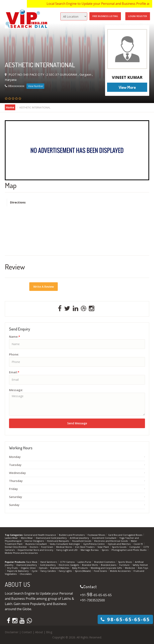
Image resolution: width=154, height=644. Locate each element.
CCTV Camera (68, 562)
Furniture (125, 565)
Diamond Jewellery (27, 565)
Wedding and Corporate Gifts (107, 568)
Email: (14, 372)
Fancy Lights (66, 571)
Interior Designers (34, 541)
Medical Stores (64, 547)
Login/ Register (138, 16)
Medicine (130, 568)
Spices (105, 550)
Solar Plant (103, 547)
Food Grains (101, 571)
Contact (27, 632)
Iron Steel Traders (85, 547)
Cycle (35, 571)
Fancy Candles (48, 571)
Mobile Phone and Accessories (21, 553)
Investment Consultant (104, 538)
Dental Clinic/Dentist (16, 547)
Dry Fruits (13, 568)
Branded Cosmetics (105, 562)
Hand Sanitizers (49, 562)
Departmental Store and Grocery (36, 550)
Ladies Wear (12, 538)
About (39, 632)
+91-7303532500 (92, 600)
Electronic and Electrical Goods (111, 541)
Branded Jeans (109, 565)
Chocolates (26, 574)
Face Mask (32, 562)
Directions (18, 202)
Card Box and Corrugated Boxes (125, 535)
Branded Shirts (90, 565)
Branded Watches (60, 568)
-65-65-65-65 (125, 619)
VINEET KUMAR (127, 77)
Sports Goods (119, 547)
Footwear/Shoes (97, 535)
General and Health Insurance (40, 535)
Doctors (34, 547)
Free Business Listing (105, 16)
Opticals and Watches (119, 544)
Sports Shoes (125, 562)
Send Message (77, 423)
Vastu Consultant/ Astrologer (65, 544)
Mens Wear (27, 538)
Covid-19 (138, 544)
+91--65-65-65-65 (96, 595)
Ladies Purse (85, 562)
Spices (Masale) (83, 571)
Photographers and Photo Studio (129, 550)
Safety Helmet (140, 565)
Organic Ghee (28, 568)
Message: (16, 390)
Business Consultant (36, 544)
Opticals (43, 568)
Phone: (14, 354)
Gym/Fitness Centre (94, 544)
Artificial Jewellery (80, 538)
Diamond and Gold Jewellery (52, 538)
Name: (15, 337)
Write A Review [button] (44, 287)
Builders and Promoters (72, 535)
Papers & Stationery (18, 571)
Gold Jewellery (48, 565)
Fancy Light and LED (67, 550)
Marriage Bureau (90, 550)
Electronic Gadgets (69, 565)
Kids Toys (143, 568)
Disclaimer (12, 632)
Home (10, 107)
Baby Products (80, 568)
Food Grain (47, 547)
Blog (49, 632)
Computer (135, 547)
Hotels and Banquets (58, 541)
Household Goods (82, 541)
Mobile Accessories (121, 571)
